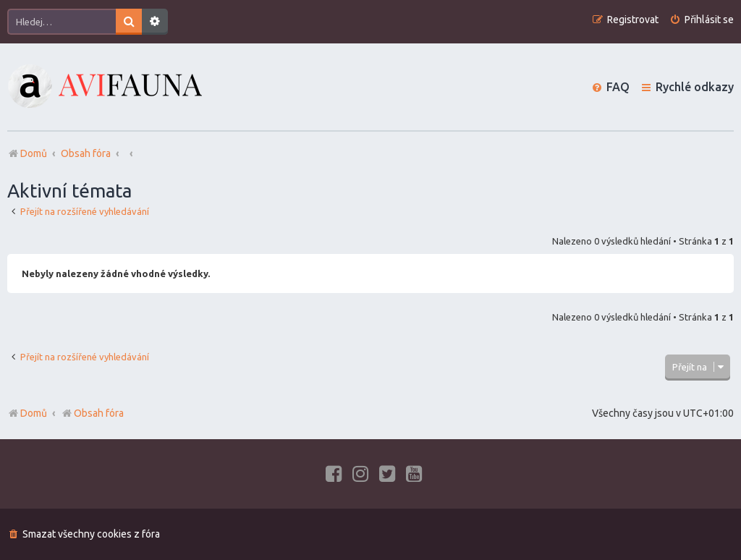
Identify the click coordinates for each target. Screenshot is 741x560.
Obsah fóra (92, 413)
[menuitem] (702, 20)
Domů (34, 413)
